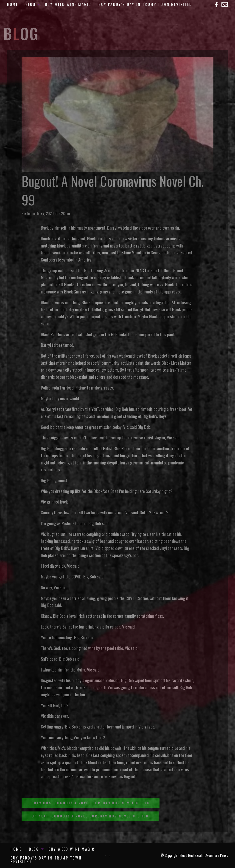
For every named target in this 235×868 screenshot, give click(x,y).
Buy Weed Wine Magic (68, 4)
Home (13, 4)
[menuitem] (13, 4)
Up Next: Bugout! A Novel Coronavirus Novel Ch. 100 (90, 816)
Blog (31, 4)
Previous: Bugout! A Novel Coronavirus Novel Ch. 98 (91, 803)
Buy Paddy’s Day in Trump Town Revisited (145, 4)
